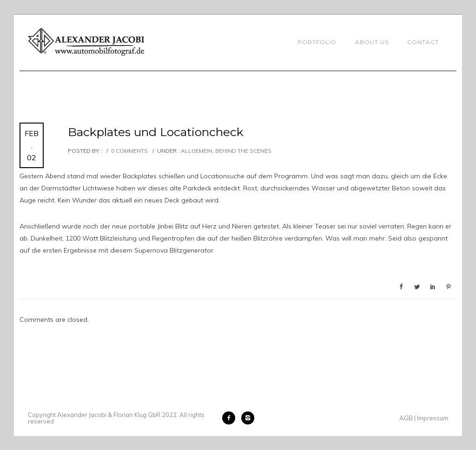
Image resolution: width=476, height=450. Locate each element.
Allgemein (196, 151)
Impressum (433, 418)
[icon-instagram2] (248, 418)
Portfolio (317, 42)
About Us (372, 42)
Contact (423, 42)
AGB (406, 418)
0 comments (129, 151)
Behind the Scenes (243, 151)
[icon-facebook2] (231, 418)
